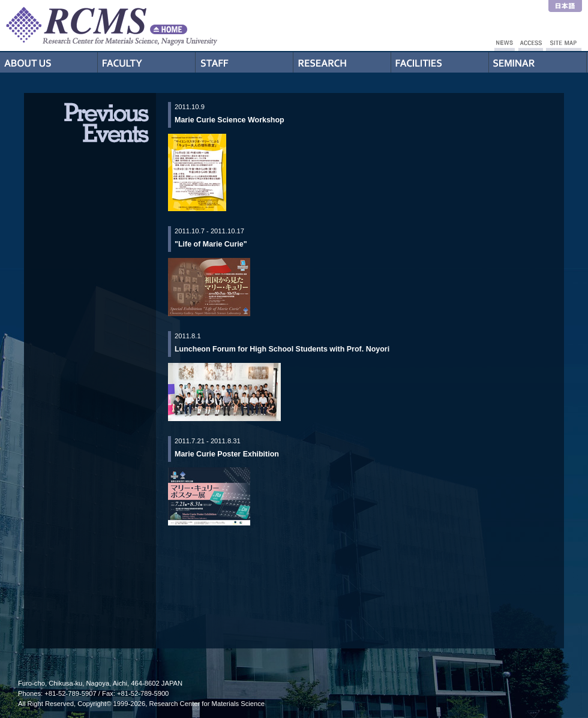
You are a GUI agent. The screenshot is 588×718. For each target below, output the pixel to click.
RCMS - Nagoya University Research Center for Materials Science (156, 25)
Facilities (440, 62)
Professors (147, 62)
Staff (244, 62)
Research (342, 62)
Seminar (538, 62)
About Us (49, 62)
